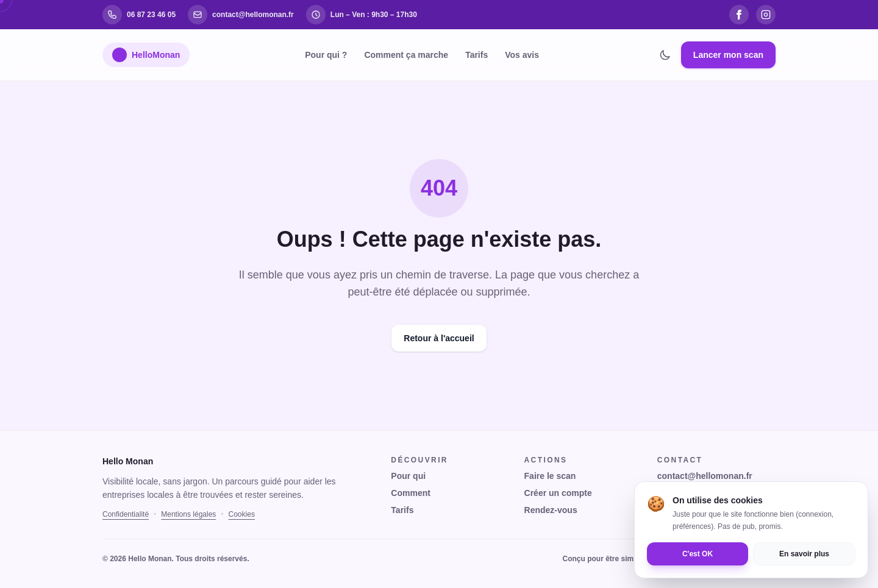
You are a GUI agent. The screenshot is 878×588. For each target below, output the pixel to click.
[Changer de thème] (665, 55)
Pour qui (408, 476)
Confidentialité (126, 514)
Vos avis (522, 55)
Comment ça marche (406, 55)
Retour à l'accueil (439, 338)
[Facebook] (739, 15)
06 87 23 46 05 (686, 493)
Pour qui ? (326, 55)
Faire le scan (550, 476)
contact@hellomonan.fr (705, 476)
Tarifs (476, 55)
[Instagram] (766, 15)
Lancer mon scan (728, 55)
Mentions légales (188, 514)
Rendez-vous (551, 510)
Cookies (242, 514)
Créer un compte (558, 493)
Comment (411, 493)
